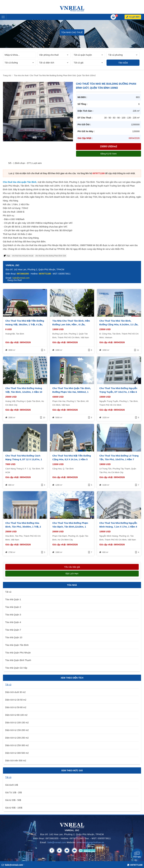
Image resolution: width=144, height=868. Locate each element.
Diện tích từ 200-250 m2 (17, 738)
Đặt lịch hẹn (72, 574)
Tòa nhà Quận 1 (13, 599)
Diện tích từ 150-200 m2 (17, 730)
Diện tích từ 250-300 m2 (17, 745)
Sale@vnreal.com (57, 842)
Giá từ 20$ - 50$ (13, 800)
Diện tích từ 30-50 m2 (16, 700)
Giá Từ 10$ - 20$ (14, 792)
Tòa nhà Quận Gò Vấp (16, 668)
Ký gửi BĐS (134, 17)
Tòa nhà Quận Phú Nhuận (18, 653)
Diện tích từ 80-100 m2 (16, 715)
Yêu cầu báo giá (72, 567)
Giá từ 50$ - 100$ (14, 808)
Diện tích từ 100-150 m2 (17, 723)
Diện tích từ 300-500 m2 (17, 753)
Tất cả (8, 592)
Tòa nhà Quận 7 (13, 630)
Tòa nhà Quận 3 (13, 615)
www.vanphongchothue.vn (90, 842)
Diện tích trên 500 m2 (16, 761)
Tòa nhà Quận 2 (13, 607)
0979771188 (99, 173)
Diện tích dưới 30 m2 (15, 692)
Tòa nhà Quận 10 (14, 637)
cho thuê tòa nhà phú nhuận (23, 256)
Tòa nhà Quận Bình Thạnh (18, 660)
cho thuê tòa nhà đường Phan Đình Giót (51, 256)
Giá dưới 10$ (12, 785)
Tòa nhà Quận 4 (13, 622)
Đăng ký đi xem (108, 154)
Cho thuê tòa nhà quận (15, 182)
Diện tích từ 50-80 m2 (16, 707)
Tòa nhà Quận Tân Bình (17, 645)
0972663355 (23, 274)
